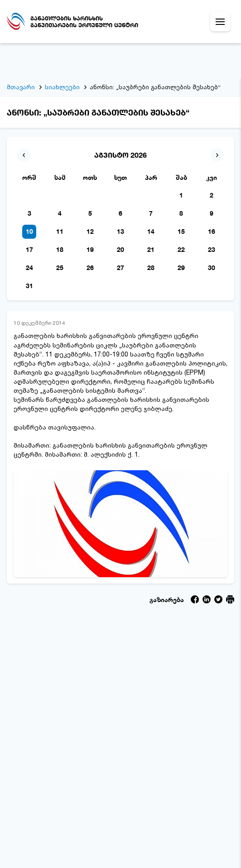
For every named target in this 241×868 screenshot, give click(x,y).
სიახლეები (62, 53)
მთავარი (21, 53)
